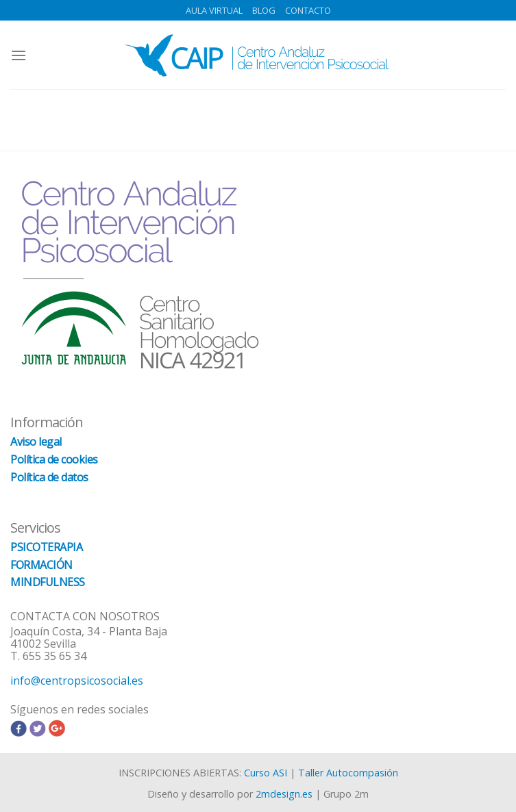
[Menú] (19, 55)
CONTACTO (308, 10)
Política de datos (49, 477)
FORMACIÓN (41, 565)
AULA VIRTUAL (214, 10)
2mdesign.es (284, 794)
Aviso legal (36, 442)
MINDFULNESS (48, 582)
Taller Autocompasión (348, 773)
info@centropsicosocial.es (77, 681)
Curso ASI (266, 773)
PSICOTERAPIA (46, 547)
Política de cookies (54, 459)
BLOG (264, 10)
